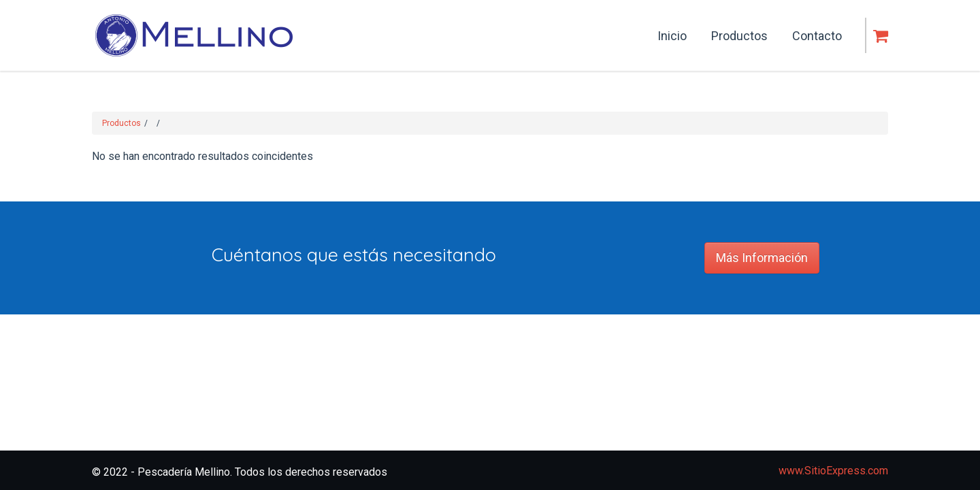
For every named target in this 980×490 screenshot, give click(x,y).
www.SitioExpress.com (833, 471)
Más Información (762, 258)
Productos (121, 123)
